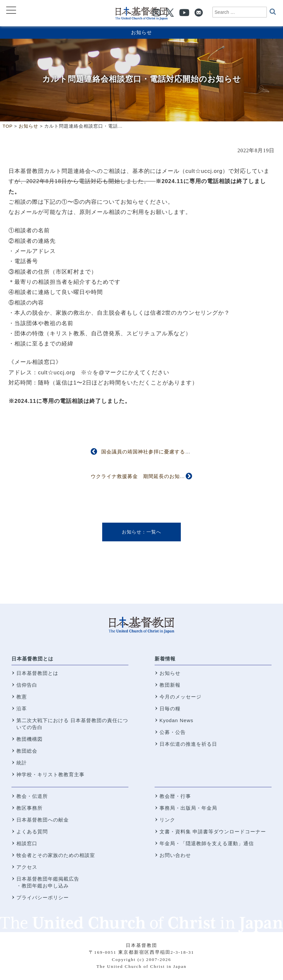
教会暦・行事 (175, 796)
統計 (22, 763)
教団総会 (27, 751)
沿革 (22, 709)
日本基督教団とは (32, 659)
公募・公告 (173, 732)
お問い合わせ (175, 855)
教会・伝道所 (32, 796)
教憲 (22, 697)
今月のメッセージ (180, 697)
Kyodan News (177, 720)
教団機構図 (29, 739)
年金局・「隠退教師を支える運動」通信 (207, 843)
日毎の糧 (170, 709)
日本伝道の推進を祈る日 (188, 744)
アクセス (27, 867)
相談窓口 (27, 843)
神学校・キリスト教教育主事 (50, 774)
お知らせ (141, 32)
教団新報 (170, 685)
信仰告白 (27, 685)
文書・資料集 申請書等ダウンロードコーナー (213, 832)
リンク (167, 820)
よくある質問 (32, 832)
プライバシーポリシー (43, 897)
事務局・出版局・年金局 (188, 808)
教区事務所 (29, 808)
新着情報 (165, 659)
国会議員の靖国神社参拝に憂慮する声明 (148, 452)
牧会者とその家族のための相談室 (56, 855)
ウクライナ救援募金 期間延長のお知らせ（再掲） (151, 476)
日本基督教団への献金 (43, 820)
